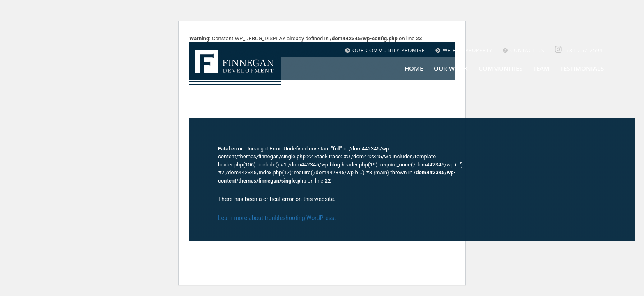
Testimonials (582, 68)
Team (541, 68)
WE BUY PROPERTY (464, 50)
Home (414, 68)
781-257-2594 (584, 50)
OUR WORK (451, 68)
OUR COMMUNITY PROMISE (385, 50)
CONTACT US (524, 50)
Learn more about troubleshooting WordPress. (277, 218)
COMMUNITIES (500, 68)
